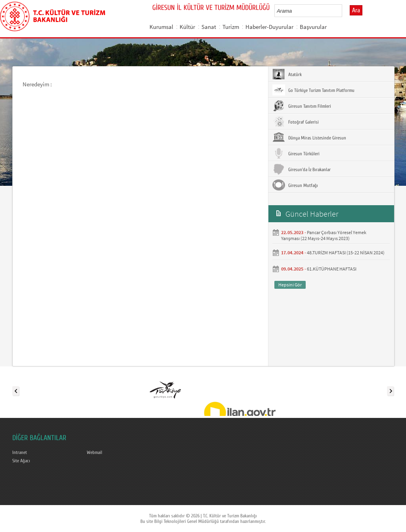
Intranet (20, 452)
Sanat (209, 27)
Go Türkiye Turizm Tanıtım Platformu (313, 90)
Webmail (95, 452)
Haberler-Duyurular (269, 27)
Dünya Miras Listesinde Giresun (309, 137)
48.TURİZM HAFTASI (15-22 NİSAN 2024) (346, 253)
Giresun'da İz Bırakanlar (302, 169)
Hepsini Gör (290, 285)
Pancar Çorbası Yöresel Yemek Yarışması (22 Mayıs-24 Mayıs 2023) (324, 235)
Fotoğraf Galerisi (296, 122)
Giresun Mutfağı (295, 185)
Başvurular (313, 27)
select (344, 11)
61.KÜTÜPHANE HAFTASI (332, 269)
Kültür (187, 27)
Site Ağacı (21, 461)
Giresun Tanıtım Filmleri (302, 106)
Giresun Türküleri (296, 153)
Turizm (231, 27)
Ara (356, 10)
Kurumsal (161, 27)
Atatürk (287, 74)
